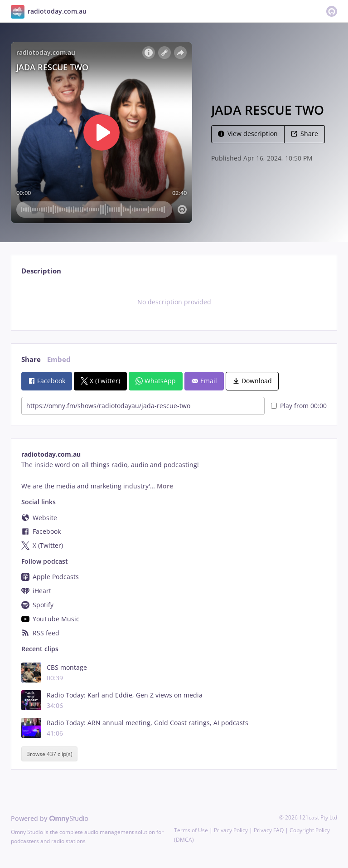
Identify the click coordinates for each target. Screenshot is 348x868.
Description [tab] (41, 271)
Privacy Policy (231, 830)
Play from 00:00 (299, 406)
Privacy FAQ (269, 830)
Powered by (50, 818)
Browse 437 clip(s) (49, 754)
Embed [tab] (59, 359)
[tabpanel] (174, 302)
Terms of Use (191, 830)
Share (304, 134)
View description (248, 134)
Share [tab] (31, 359)
